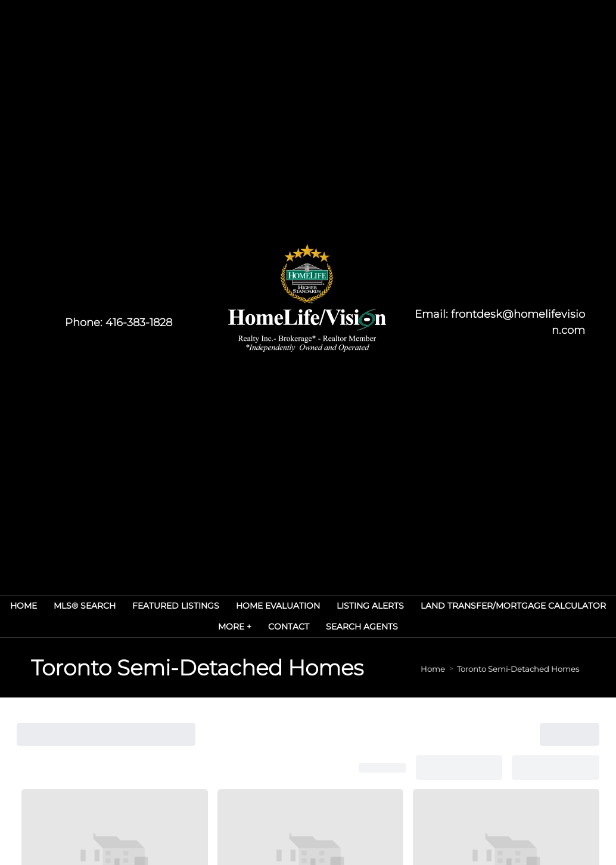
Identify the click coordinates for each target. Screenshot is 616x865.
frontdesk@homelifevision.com (179, 646)
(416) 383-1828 (143, 662)
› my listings (251, 666)
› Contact (245, 641)
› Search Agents (350, 641)
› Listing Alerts (348, 616)
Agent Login (559, 760)
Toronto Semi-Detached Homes (518, 202)
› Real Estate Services (262, 591)
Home (433, 202)
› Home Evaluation (262, 616)
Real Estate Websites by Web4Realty (505, 739)
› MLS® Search (348, 591)
